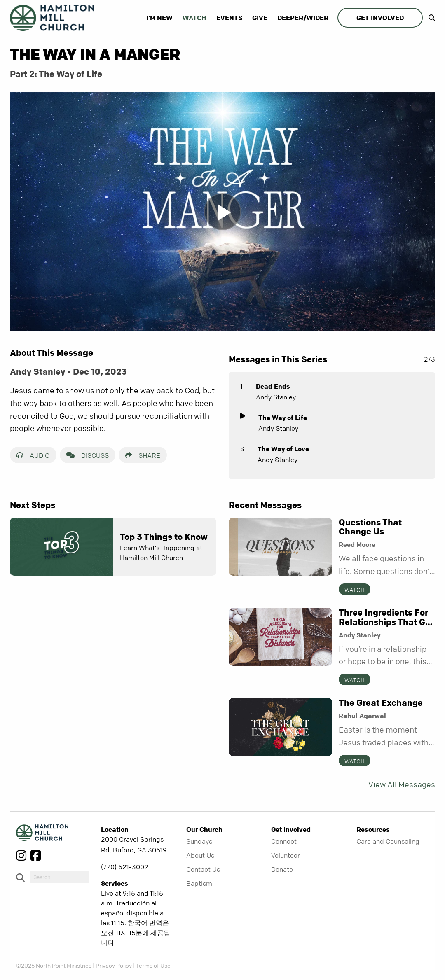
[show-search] (430, 18)
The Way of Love (283, 449)
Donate (282, 869)
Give (260, 18)
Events (229, 18)
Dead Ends (273, 386)
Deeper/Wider (303, 18)
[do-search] (59, 877)
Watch (194, 18)
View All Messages (402, 785)
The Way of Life (283, 418)
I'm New (159, 18)
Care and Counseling (388, 841)
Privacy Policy (114, 965)
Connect (284, 841)
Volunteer (286, 855)
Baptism (199, 883)
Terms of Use (153, 965)
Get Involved (380, 18)
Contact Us (203, 869)
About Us (200, 855)
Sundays (199, 841)
